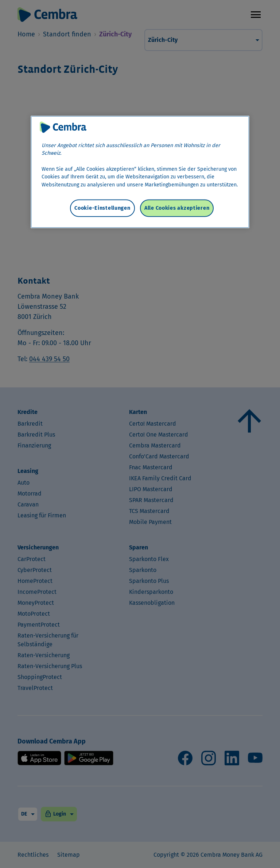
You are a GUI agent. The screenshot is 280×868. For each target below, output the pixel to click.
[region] (140, 172)
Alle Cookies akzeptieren (177, 208)
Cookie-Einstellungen (102, 208)
